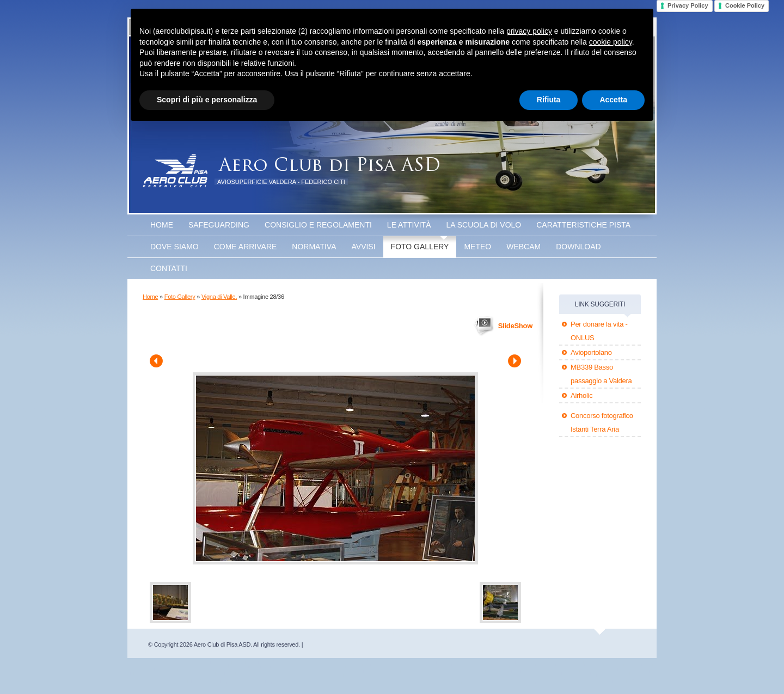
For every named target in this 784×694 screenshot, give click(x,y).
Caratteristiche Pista (583, 225)
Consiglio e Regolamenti (318, 225)
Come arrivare (246, 247)
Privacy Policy (688, 5)
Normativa (314, 247)
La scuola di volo (484, 225)
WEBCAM (523, 247)
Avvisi (364, 247)
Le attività (409, 225)
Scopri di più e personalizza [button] (207, 100)
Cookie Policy (745, 5)
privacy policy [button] (529, 31)
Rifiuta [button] (549, 100)
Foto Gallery (420, 247)
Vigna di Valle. (219, 297)
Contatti (169, 268)
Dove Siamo (174, 247)
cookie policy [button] (611, 42)
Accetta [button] (613, 100)
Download (578, 247)
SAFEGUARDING (219, 225)
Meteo (477, 247)
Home (162, 225)
